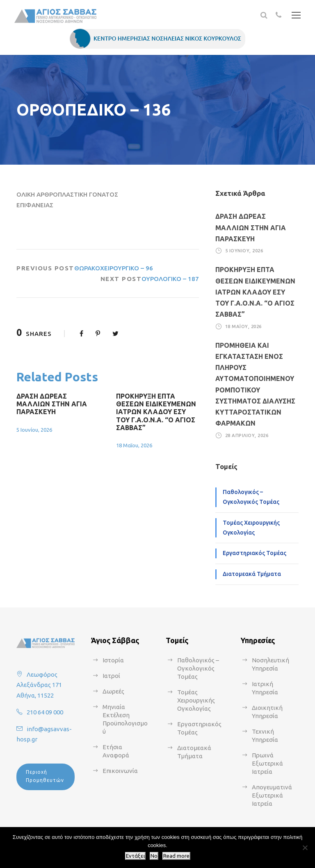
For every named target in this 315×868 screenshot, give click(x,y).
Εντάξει (135, 856)
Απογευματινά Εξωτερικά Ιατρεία (272, 795)
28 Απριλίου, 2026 (247, 435)
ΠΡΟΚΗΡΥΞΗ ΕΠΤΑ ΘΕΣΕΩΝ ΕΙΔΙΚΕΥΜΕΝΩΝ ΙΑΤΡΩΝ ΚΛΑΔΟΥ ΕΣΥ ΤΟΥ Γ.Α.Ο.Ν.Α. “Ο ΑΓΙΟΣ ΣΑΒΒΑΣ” (156, 412)
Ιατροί (111, 676)
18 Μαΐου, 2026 (134, 445)
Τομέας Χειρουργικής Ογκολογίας (251, 528)
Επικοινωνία (120, 771)
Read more (176, 856)
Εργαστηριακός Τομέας (255, 553)
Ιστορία (113, 660)
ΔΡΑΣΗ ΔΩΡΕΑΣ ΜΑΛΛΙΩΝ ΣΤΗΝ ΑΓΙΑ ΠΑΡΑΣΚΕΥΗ (52, 404)
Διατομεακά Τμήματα (252, 574)
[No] (305, 848)
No (154, 856)
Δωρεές (113, 691)
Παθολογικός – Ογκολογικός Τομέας (251, 497)
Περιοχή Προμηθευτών (45, 776)
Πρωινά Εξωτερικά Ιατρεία (267, 763)
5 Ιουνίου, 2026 (34, 430)
